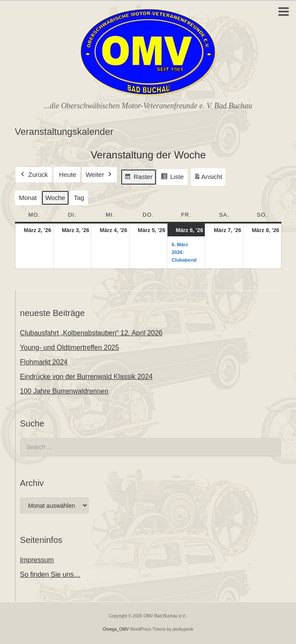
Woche (55, 198)
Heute (67, 174)
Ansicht (209, 178)
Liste (172, 178)
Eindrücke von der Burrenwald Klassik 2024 (87, 377)
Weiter (99, 175)
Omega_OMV (116, 629)
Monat (28, 198)
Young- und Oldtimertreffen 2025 (70, 347)
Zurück (34, 175)
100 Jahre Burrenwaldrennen (64, 391)
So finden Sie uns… (50, 574)
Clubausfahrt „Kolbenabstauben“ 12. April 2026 (91, 333)
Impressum (37, 560)
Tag (79, 198)
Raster (138, 178)
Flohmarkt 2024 (44, 362)
